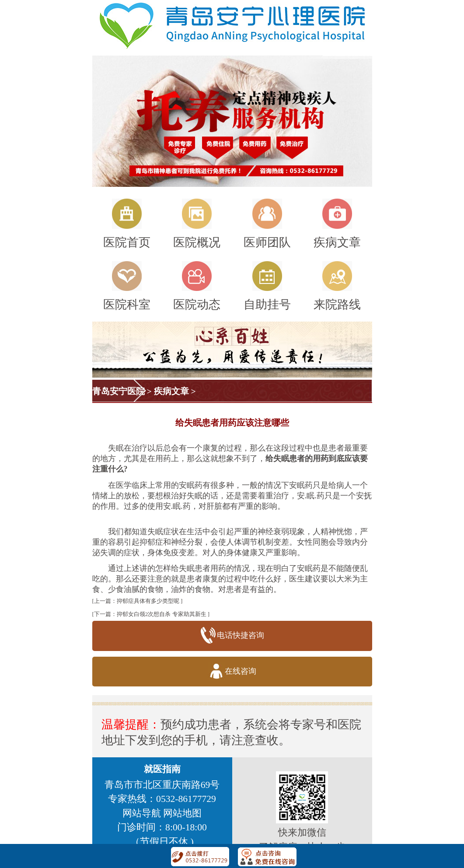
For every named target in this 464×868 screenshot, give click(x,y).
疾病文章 (171, 391)
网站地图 (182, 813)
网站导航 (142, 813)
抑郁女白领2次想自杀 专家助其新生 (162, 614)
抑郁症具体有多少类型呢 (148, 601)
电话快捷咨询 (232, 636)
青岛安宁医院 (119, 391)
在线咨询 (232, 672)
